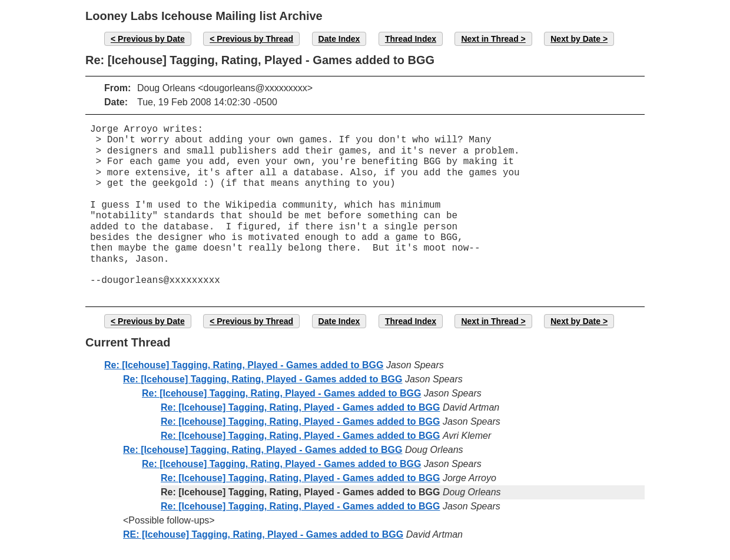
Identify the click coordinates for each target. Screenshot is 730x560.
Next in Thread (490, 39)
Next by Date (575, 39)
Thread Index (411, 39)
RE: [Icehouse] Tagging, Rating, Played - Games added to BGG (263, 534)
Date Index (339, 39)
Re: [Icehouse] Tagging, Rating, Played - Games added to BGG (244, 365)
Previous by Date (151, 39)
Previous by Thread (255, 39)
